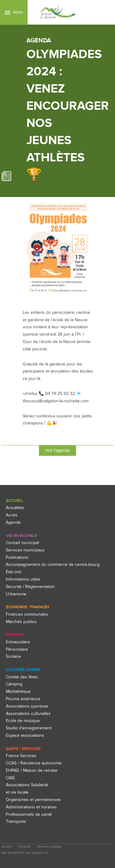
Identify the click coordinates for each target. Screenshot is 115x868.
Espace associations (25, 735)
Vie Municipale (21, 536)
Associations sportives (27, 706)
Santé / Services (23, 749)
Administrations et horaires (31, 807)
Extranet (24, 847)
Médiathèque (18, 691)
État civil (13, 572)
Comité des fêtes (22, 677)
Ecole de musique (23, 721)
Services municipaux (25, 550)
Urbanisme (16, 594)
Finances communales (27, 614)
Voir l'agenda (57, 450)
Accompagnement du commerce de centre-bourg (53, 564)
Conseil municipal (22, 543)
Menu (14, 12)
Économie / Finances (28, 607)
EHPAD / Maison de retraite (32, 770)
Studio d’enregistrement (29, 728)
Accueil (14, 501)
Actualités (15, 508)
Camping (14, 684)
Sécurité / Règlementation (30, 587)
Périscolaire (17, 649)
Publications (17, 557)
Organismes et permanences (33, 800)
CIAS (10, 778)
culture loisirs (23, 670)
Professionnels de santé (29, 814)
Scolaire (13, 656)
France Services (21, 756)
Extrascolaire (18, 642)
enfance (15, 635)
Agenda (13, 522)
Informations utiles (23, 579)
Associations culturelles (28, 714)
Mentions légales (50, 847)
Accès (12, 515)
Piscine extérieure (23, 699)
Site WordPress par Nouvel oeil (25, 853)
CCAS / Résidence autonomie (34, 763)
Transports (16, 821)
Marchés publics (21, 622)
